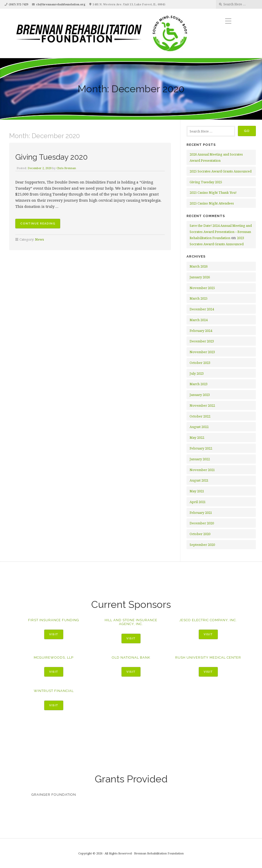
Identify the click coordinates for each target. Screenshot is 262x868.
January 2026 (200, 277)
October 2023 (200, 363)
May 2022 (197, 437)
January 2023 (200, 395)
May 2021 (197, 491)
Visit (54, 634)
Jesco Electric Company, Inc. (208, 620)
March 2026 (199, 266)
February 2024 (201, 331)
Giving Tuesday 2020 (54, 157)
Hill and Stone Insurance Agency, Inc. (131, 622)
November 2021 (202, 470)
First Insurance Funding (54, 620)
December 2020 (202, 523)
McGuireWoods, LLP (54, 657)
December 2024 (202, 309)
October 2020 (200, 534)
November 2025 (202, 288)
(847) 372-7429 (18, 4)
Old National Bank (131, 657)
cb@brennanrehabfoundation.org (61, 4)
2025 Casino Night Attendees (212, 203)
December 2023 (202, 341)
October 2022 (200, 416)
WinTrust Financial (54, 691)
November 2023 (202, 352)
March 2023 (199, 384)
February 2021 (201, 513)
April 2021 (198, 502)
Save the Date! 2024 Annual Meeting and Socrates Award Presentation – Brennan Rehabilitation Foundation (221, 232)
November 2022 (202, 405)
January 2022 (200, 459)
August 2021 (199, 480)
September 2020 (202, 545)
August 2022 (199, 427)
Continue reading (40, 224)
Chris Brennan (68, 168)
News (40, 239)
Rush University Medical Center (208, 657)
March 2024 (199, 320)
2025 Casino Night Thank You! (213, 192)
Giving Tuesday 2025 (206, 182)
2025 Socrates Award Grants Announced (221, 171)
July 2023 (197, 373)
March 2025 (199, 298)
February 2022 (201, 448)
